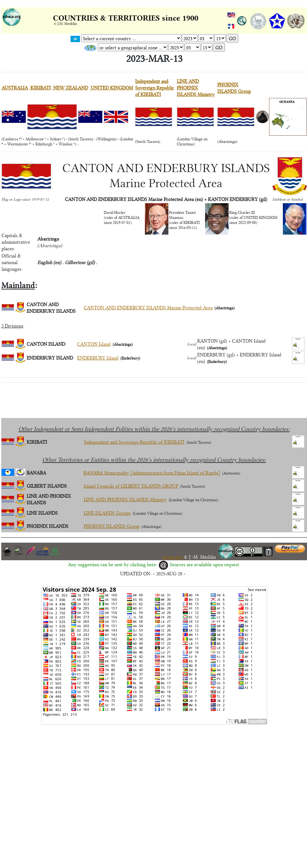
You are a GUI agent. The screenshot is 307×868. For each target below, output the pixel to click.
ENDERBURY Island (98, 358)
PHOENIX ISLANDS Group (234, 88)
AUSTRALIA (15, 87)
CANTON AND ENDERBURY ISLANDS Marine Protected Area (148, 307)
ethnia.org (173, 557)
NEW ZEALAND (70, 87)
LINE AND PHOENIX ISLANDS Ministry (196, 87)
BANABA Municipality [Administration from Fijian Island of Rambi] (152, 472)
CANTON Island (94, 344)
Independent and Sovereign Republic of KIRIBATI (155, 87)
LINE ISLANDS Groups (107, 513)
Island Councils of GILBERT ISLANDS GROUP (131, 486)
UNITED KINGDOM (111, 87)
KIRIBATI (40, 87)
